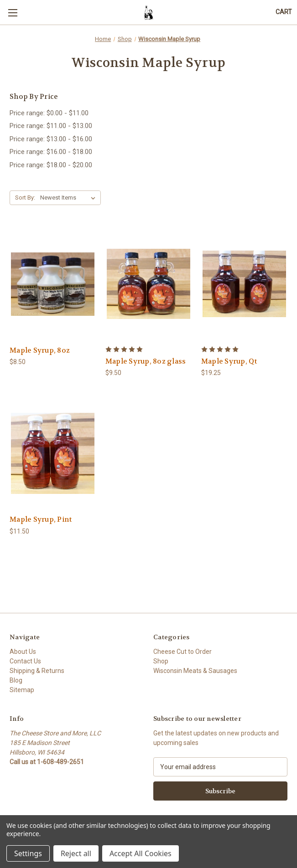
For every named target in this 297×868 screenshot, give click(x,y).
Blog (16, 680)
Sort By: (25, 198)
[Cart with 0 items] (284, 12)
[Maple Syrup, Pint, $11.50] (53, 453)
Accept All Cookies (141, 853)
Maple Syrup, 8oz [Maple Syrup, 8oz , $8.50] (40, 350)
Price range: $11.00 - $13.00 (51, 126)
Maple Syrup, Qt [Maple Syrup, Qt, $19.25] (229, 361)
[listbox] (70, 198)
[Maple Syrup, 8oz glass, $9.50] (148, 284)
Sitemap (22, 690)
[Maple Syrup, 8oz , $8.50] (53, 284)
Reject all (76, 853)
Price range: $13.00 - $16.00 (51, 139)
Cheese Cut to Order (182, 652)
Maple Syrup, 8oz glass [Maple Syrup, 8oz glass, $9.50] (146, 361)
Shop (161, 661)
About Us (23, 652)
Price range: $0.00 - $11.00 (49, 113)
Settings (28, 853)
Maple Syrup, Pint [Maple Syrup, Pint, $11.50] (41, 519)
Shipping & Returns (37, 671)
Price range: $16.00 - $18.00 (51, 152)
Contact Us (25, 661)
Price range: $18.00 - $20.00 (51, 165)
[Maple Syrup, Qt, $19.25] (244, 284)
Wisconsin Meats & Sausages (195, 671)
